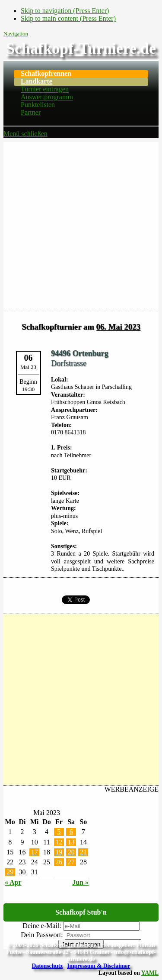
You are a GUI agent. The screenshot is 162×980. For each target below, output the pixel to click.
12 (59, 842)
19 (59, 852)
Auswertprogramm (47, 97)
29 (10, 872)
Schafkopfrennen (46, 74)
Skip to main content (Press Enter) (68, 18)
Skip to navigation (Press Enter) (65, 11)
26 (59, 862)
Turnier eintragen (45, 89)
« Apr (13, 882)
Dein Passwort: (42, 935)
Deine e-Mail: (42, 926)
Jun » (80, 882)
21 (83, 852)
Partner (31, 113)
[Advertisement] (81, 223)
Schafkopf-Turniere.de (81, 49)
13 (71, 842)
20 (71, 852)
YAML (150, 973)
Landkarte (37, 82)
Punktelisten (38, 105)
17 (35, 852)
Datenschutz (48, 966)
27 (71, 862)
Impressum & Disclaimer (98, 966)
